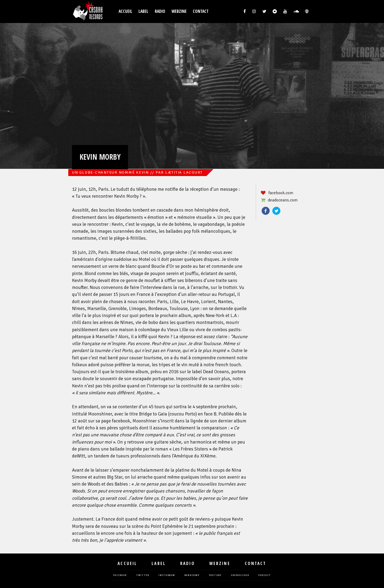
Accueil (125, 11)
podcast (265, 575)
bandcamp (192, 575)
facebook (120, 575)
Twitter (276, 211)
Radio (160, 11)
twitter (143, 575)
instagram (167, 575)
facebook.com (281, 193)
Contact (201, 11)
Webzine (179, 11)
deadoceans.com (283, 200)
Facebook (266, 211)
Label (143, 11)
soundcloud (240, 575)
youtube (215, 575)
